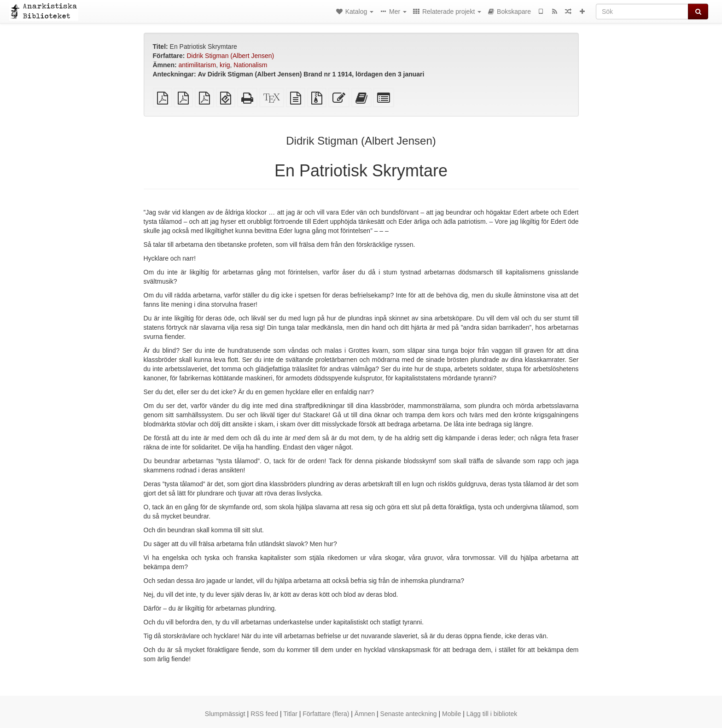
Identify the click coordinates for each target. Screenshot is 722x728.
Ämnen (365, 714)
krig (225, 65)
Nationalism (250, 65)
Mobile (451, 714)
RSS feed (264, 714)
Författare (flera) (326, 714)
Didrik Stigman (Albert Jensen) (230, 56)
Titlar (290, 714)
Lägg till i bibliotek (492, 714)
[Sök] (642, 12)
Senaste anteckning (409, 714)
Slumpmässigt (225, 714)
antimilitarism (198, 65)
